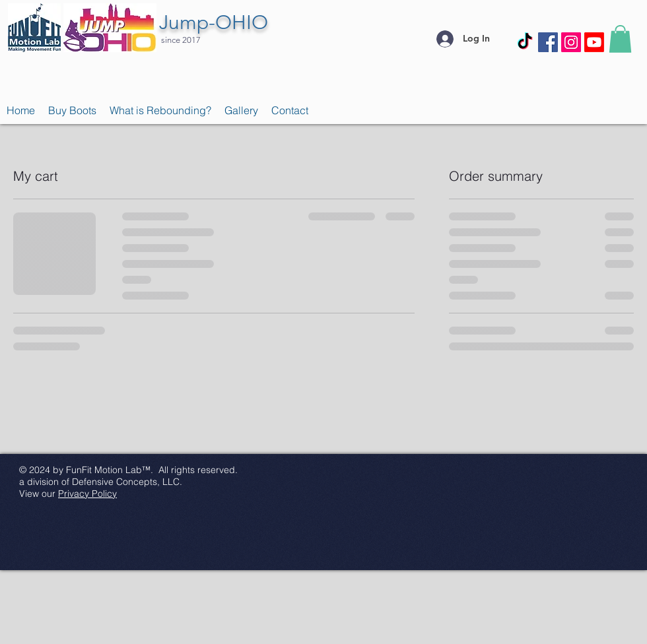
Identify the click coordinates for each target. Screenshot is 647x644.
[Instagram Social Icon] (571, 42)
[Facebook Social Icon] (548, 42)
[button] (620, 39)
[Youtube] (594, 42)
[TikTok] (525, 42)
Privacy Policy (87, 494)
